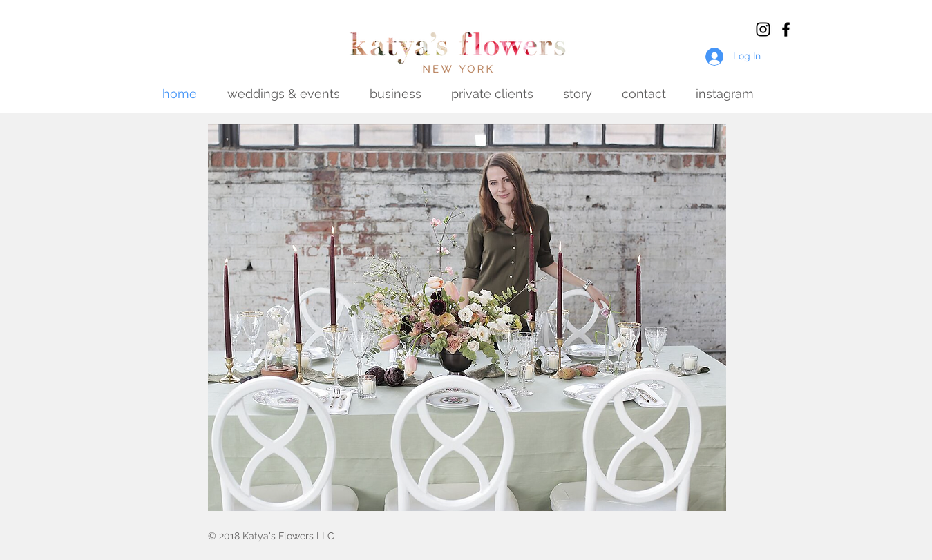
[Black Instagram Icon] (763, 29)
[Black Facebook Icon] (786, 29)
